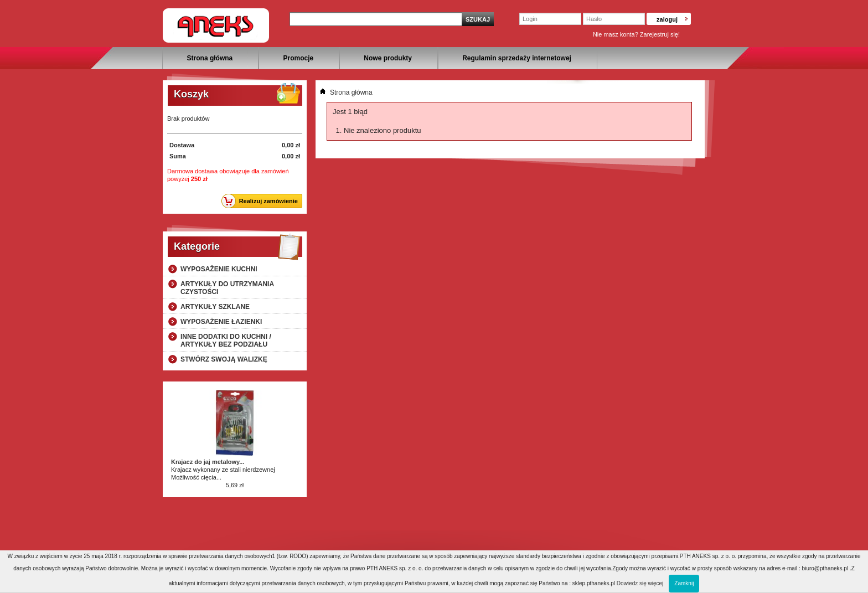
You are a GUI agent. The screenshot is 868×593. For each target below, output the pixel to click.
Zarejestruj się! (660, 34)
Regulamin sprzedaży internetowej (517, 58)
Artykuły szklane (215, 307)
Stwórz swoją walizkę (224, 359)
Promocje (298, 58)
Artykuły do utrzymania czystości (227, 288)
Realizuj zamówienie (263, 201)
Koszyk (191, 94)
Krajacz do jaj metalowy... (208, 462)
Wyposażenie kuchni (219, 269)
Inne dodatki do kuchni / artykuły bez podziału (226, 341)
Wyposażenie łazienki (221, 322)
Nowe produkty (388, 58)
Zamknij (684, 583)
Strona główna (210, 58)
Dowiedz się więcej (640, 583)
